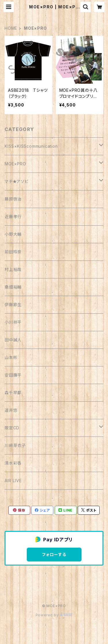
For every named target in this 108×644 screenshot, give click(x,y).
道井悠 (11, 410)
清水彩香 (13, 463)
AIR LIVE (13, 481)
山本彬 (11, 357)
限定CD (12, 428)
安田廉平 (13, 375)
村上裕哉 (13, 269)
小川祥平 (13, 322)
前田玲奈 (13, 252)
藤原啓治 (13, 199)
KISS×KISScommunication (31, 146)
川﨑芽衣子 (15, 445)
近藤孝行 (13, 217)
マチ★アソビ (17, 181)
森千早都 (13, 393)
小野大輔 (13, 234)
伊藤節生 (13, 305)
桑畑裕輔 (13, 287)
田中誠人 (13, 340)
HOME (11, 28)
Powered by (54, 615)
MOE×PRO (15, 164)
